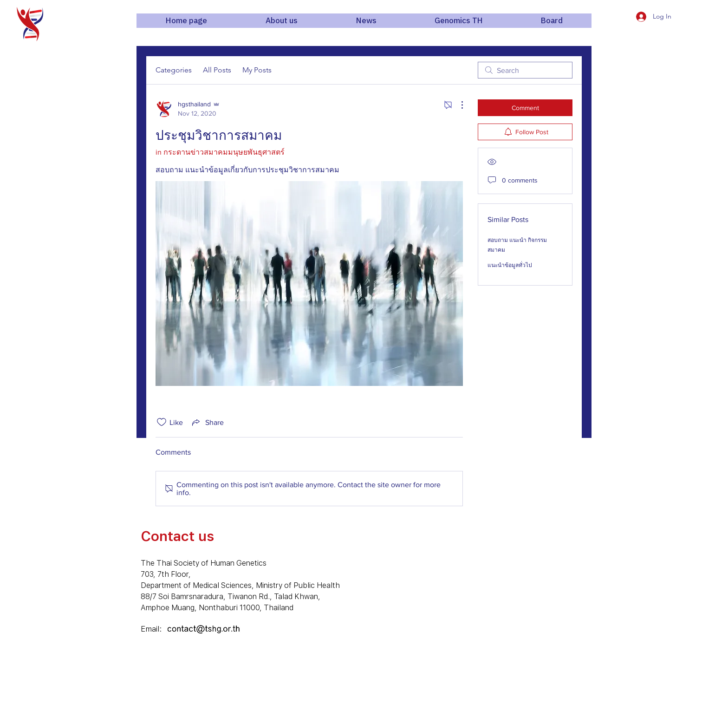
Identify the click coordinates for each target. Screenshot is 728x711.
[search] (525, 70)
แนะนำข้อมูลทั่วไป (510, 265)
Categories (174, 70)
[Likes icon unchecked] (162, 422)
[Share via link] (207, 422)
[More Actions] (457, 105)
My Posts (257, 70)
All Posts (217, 70)
